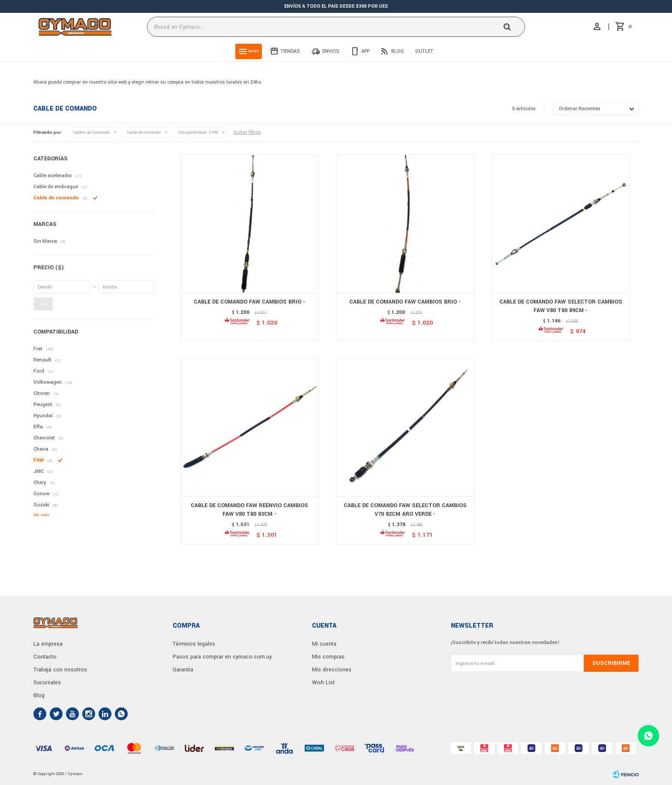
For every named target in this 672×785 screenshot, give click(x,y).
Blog (397, 51)
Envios (331, 51)
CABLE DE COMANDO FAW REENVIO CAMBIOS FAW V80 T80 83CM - (249, 510)
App (365, 51)
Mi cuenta (324, 644)
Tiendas (290, 51)
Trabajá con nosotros (60, 670)
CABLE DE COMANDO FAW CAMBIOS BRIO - (249, 302)
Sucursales (47, 683)
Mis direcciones (332, 670)
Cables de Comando (91, 132)
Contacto (45, 657)
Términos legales (194, 644)
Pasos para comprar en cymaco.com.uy (222, 657)
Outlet (424, 51)
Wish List (323, 683)
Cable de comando (144, 132)
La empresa (48, 644)
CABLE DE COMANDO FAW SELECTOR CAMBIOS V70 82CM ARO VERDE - (405, 510)
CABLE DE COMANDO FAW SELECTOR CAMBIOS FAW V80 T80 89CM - (561, 306)
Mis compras (328, 657)
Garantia (183, 670)
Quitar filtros (247, 132)
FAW (198, 132)
